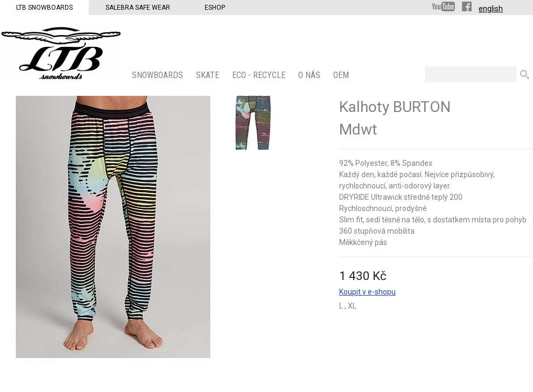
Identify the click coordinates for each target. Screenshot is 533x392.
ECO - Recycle (260, 75)
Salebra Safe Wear (138, 8)
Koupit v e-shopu (367, 292)
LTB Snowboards (44, 8)
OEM (342, 75)
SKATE (209, 75)
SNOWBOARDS (159, 75)
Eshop (215, 8)
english (491, 9)
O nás (310, 75)
